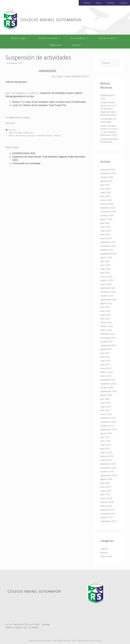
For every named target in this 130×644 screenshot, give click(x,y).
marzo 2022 (106, 322)
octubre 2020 (107, 387)
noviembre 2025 (108, 173)
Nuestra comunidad (52, 38)
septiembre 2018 (109, 475)
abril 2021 (105, 364)
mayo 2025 (106, 192)
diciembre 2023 (108, 242)
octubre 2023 (107, 250)
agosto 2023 (106, 257)
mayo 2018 (106, 491)
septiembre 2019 (109, 429)
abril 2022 (105, 319)
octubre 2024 (107, 215)
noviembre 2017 (108, 514)
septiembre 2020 (109, 391)
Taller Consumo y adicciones (21, 133)
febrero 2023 (107, 280)
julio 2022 (105, 307)
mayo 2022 (106, 315)
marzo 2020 (106, 414)
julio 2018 (105, 483)
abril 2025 (105, 196)
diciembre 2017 (108, 510)
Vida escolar (106, 556)
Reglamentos (56, 45)
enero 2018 (106, 506)
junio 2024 (105, 227)
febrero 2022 (107, 326)
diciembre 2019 (108, 418)
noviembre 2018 (108, 468)
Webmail (111, 3)
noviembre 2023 (108, 246)
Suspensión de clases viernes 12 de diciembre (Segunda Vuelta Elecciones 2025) (109, 109)
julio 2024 (105, 223)
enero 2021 (106, 376)
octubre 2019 (107, 426)
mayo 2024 (106, 231)
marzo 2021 (106, 368)
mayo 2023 (106, 269)
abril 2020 (105, 410)
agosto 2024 (106, 219)
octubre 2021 (107, 341)
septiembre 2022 (109, 299)
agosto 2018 (106, 479)
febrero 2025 (107, 204)
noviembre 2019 (108, 422)
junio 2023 (105, 265)
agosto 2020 (106, 395)
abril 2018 (105, 494)
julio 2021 (105, 353)
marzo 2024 (106, 238)
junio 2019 (105, 441)
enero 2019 (106, 460)
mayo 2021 (106, 361)
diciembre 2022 (108, 288)
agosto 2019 (106, 433)
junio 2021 (105, 357)
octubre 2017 (107, 517)
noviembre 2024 (108, 211)
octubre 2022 (107, 296)
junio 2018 (105, 487)
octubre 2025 (107, 177)
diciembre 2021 (108, 334)
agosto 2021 (106, 349)
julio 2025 (105, 185)
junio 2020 (105, 403)
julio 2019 (105, 437)
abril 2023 (105, 273)
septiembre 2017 (109, 521)
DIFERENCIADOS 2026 (24, 153)
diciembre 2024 (108, 208)
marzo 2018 (106, 498)
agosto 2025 (106, 181)
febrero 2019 (107, 456)
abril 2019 (105, 449)
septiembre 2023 (109, 254)
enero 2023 (106, 284)
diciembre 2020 (108, 380)
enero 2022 (106, 330)
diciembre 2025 (108, 169)
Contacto (123, 3)
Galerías (104, 549)
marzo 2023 (106, 277)
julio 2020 (105, 399)
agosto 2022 (106, 303)
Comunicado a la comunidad (26, 163)
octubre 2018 (107, 471)
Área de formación (111, 38)
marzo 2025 (106, 200)
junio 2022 (105, 311)
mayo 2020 (106, 407)
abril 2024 (105, 234)
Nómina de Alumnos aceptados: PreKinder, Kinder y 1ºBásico (35, 135)
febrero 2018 (107, 502)
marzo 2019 (106, 452)
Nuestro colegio (22, 38)
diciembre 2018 (108, 464)
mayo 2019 (106, 445)
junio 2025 (105, 189)
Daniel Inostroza (96, 641)
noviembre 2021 (108, 338)
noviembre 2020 (108, 384)
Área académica (82, 38)
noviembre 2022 (108, 292)
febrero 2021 (107, 372)
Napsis (99, 3)
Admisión (76, 45)
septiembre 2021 (109, 345)
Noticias (87, 3)
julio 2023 (105, 261)
